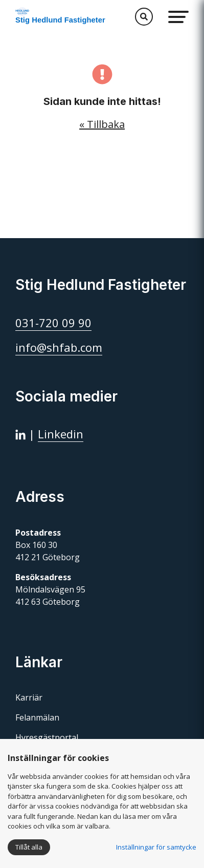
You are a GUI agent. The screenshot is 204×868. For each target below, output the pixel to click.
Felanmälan (37, 717)
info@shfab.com (59, 347)
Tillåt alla (29, 847)
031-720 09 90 (53, 323)
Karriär (29, 697)
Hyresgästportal (47, 737)
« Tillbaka (102, 124)
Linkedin (61, 434)
